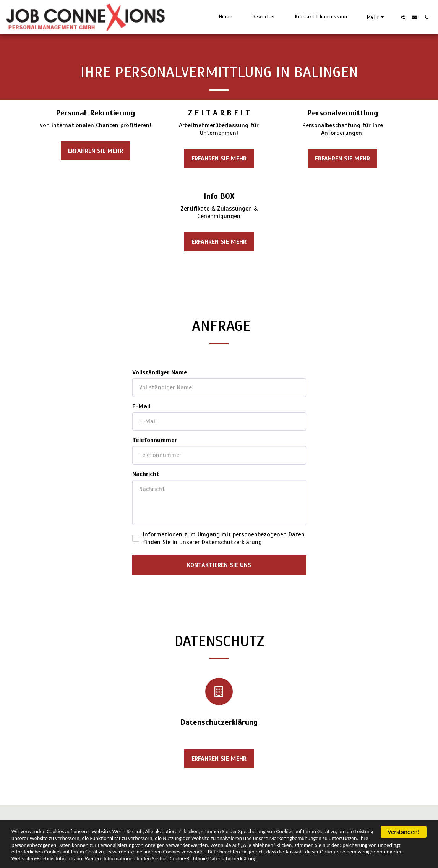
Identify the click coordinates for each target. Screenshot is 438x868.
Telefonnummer (155, 440)
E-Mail (141, 406)
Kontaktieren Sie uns (219, 565)
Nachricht (146, 474)
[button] (403, 17)
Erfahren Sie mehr (96, 151)
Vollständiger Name (160, 372)
